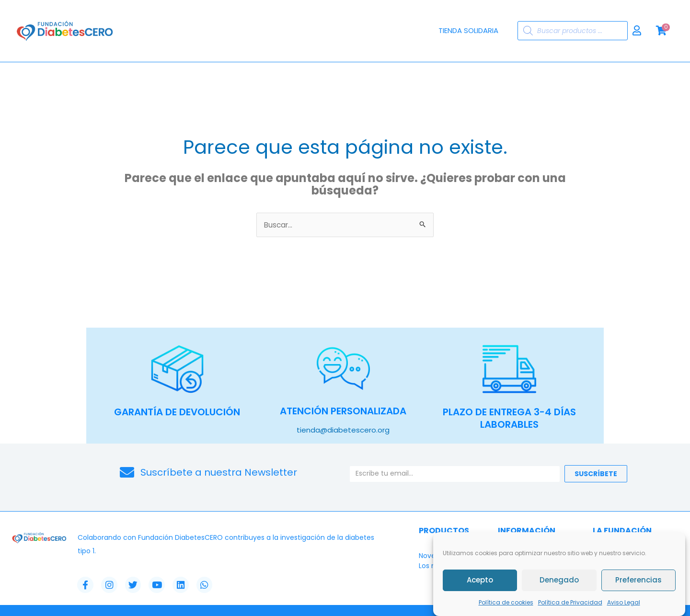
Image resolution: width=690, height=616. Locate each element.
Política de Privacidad (570, 603)
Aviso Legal (624, 603)
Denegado (559, 581)
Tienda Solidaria (468, 30)
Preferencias (638, 581)
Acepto (480, 581)
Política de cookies (506, 603)
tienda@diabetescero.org (343, 430)
